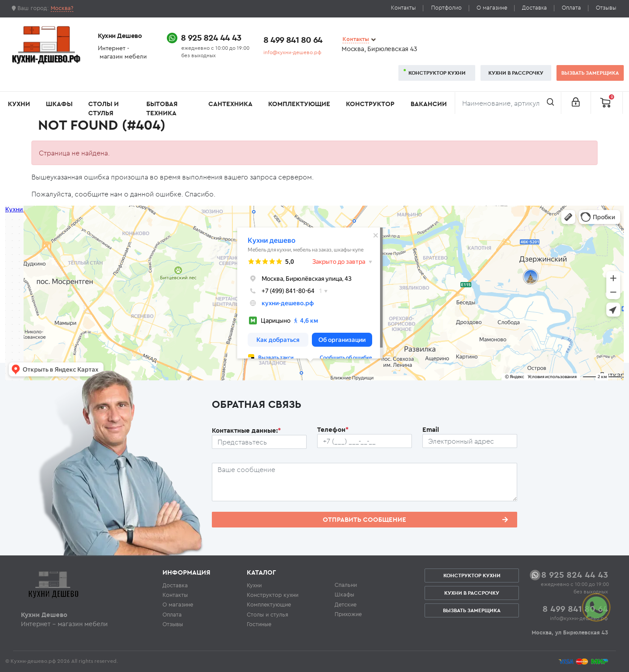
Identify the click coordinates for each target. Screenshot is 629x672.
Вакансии (429, 104)
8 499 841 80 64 (293, 40)
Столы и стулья (104, 108)
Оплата (571, 8)
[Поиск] (508, 103)
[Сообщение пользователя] (365, 482)
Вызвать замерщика (590, 73)
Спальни (346, 585)
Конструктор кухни (437, 73)
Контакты (403, 8)
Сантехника (230, 104)
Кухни (19, 104)
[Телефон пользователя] (365, 441)
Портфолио (446, 8)
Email (431, 429)
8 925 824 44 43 (211, 37)
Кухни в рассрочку (516, 73)
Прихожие (348, 614)
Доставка (534, 8)
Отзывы (606, 8)
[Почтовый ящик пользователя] (470, 441)
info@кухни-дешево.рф (292, 52)
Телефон (333, 429)
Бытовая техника (162, 108)
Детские (346, 604)
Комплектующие (299, 104)
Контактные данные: (246, 430)
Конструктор (370, 104)
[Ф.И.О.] (259, 442)
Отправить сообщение (415, 519)
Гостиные (259, 624)
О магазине (492, 8)
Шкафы (59, 104)
